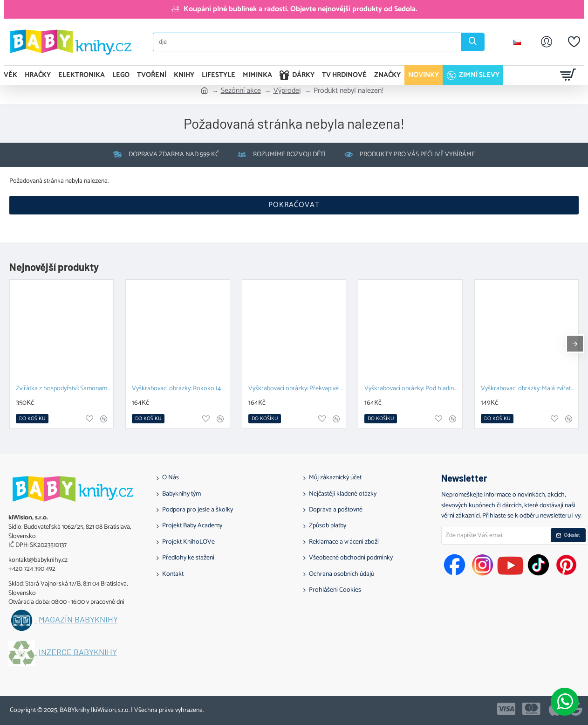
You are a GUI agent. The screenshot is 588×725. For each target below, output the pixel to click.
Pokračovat (294, 205)
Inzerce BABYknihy (78, 652)
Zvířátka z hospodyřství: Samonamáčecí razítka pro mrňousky (63, 389)
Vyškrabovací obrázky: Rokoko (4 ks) (179, 389)
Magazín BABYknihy (78, 620)
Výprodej (287, 91)
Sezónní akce (241, 91)
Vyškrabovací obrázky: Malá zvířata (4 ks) (528, 389)
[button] (32, 419)
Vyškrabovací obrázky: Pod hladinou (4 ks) (412, 389)
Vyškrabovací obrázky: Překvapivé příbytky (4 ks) (296, 389)
